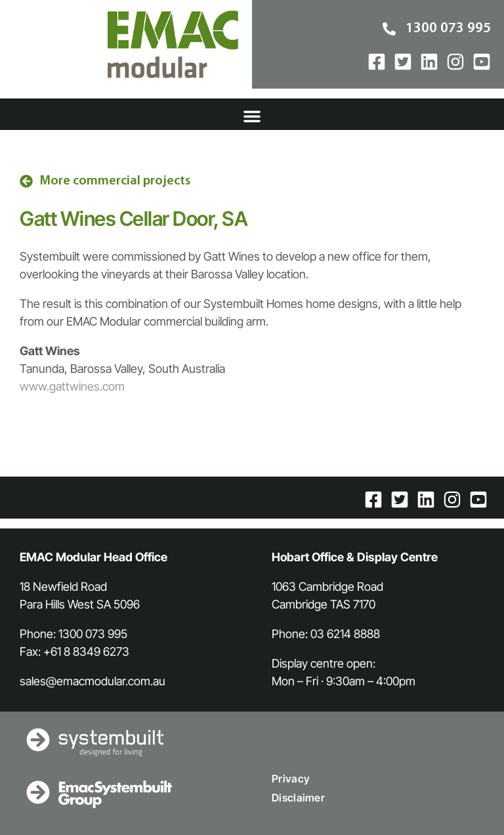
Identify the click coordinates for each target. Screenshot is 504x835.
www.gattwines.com (72, 386)
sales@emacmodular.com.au (93, 681)
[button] (252, 116)
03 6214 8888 (345, 634)
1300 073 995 (93, 634)
